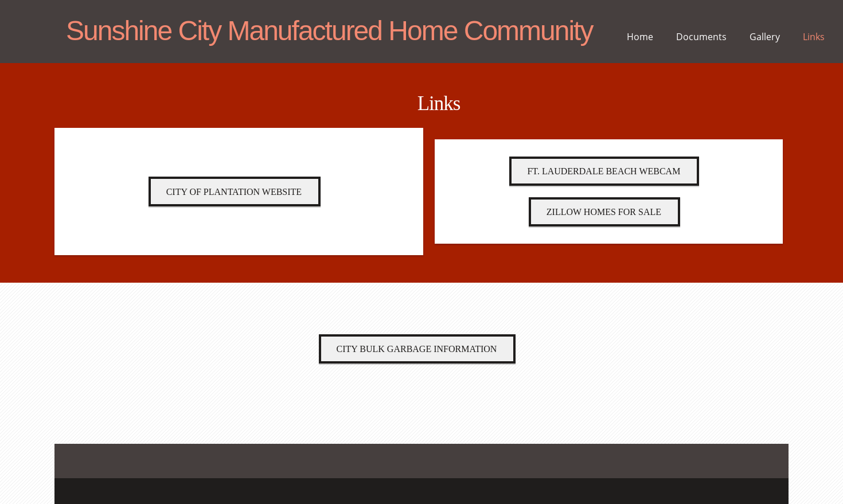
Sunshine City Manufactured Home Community (329, 32)
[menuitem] (640, 40)
